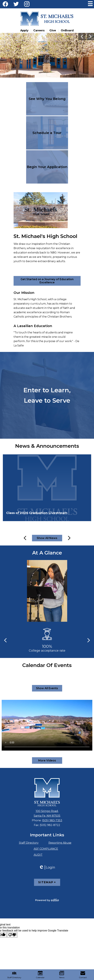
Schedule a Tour (47, 133)
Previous (82, 37)
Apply (24, 30)
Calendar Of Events (47, 665)
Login (47, 867)
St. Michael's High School (45, 236)
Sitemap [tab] (46, 882)
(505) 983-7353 (52, 820)
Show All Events (47, 688)
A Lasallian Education (33, 326)
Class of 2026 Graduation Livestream (37, 513)
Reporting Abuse (60, 843)
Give (53, 30)
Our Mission (24, 293)
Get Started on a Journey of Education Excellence (47, 281)
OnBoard (67, 30)
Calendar (40, 975)
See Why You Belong (47, 99)
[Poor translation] (12, 935)
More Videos (47, 760)
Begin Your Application (47, 167)
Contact (83, 975)
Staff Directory (29, 843)
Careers (39, 30)
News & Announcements (47, 446)
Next (90, 37)
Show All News (47, 538)
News (62, 975)
